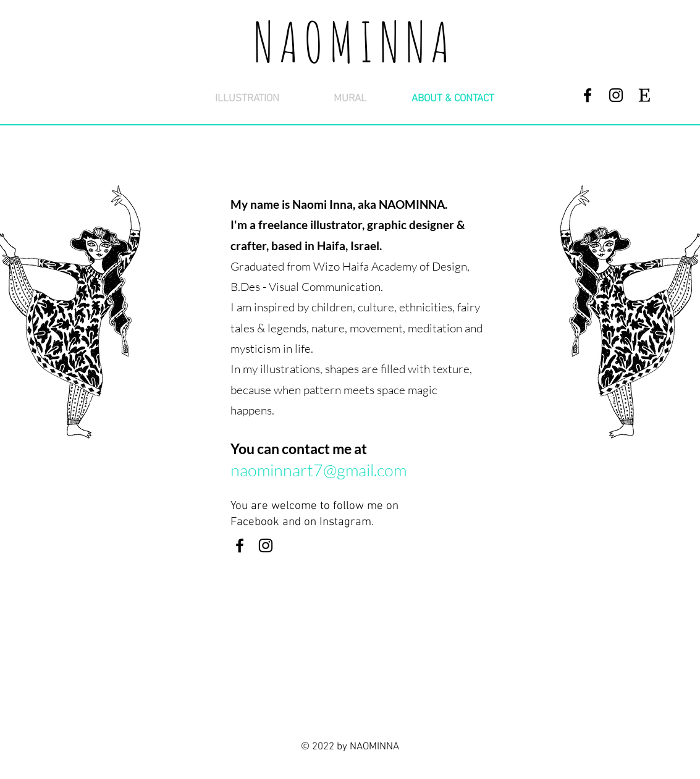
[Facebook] (588, 95)
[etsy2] (644, 95)
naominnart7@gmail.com (318, 470)
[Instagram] (616, 95)
